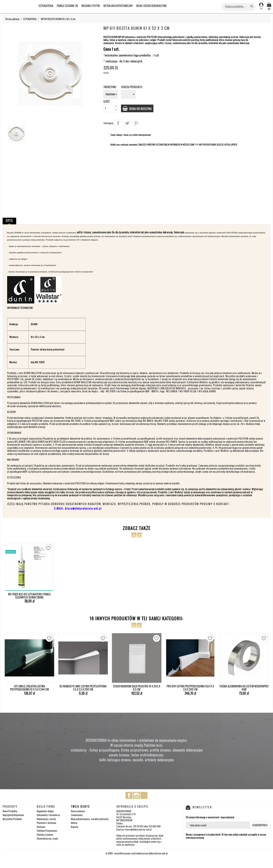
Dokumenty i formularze (48, 815)
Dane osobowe (78, 811)
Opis (9, 221)
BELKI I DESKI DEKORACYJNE (152, 6)
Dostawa (41, 827)
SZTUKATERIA (46, 6)
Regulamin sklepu (45, 811)
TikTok (144, 795)
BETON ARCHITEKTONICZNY (118, 6)
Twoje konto (80, 806)
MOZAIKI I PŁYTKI (91, 6)
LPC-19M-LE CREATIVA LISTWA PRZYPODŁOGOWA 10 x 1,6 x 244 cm (30, 688)
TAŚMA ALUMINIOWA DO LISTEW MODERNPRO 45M (244, 688)
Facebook (129, 795)
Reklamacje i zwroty (46, 819)
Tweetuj (127, 123)
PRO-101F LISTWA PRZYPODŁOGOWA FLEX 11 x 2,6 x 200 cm (190, 688)
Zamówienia (77, 815)
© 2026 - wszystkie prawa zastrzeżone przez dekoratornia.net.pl (136, 853)
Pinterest (136, 123)
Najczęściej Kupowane (13, 815)
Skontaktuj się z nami (47, 838)
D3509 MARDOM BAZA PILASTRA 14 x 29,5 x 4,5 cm (137, 688)
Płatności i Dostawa (46, 823)
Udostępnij (118, 123)
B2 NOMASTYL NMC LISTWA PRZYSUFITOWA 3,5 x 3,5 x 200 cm (83, 688)
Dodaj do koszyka (142, 109)
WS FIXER (40, 362)
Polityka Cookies (45, 835)
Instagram (136, 795)
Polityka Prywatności (47, 831)
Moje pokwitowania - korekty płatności (90, 819)
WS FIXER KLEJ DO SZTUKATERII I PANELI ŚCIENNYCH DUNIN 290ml (29, 596)
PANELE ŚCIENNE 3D (67, 6)
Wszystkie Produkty (12, 819)
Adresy (74, 823)
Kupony (75, 827)
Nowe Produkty (10, 811)
